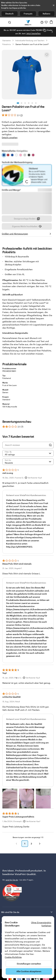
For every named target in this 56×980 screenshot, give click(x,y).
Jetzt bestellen (33, 33)
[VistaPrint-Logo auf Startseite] (28, 22)
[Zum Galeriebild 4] (29, 103)
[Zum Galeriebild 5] (32, 103)
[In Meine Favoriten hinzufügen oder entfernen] (47, 55)
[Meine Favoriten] (46, 22)
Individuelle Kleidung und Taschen (30, 40)
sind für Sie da (12, 880)
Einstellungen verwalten (29, 964)
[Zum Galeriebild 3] (25, 103)
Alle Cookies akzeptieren (29, 971)
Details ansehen (10, 137)
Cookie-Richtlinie (13, 957)
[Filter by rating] (28, 453)
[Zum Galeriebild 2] (22, 103)
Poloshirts (7, 44)
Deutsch (9, 14)
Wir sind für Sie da (27, 912)
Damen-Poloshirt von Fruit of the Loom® (32, 44)
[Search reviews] (26, 445)
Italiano (47, 14)
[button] (10, 799)
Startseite (6, 40)
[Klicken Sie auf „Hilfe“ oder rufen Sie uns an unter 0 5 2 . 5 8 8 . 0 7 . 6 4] (42, 22)
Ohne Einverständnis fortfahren (41, 924)
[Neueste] (28, 462)
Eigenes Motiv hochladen (27, 226)
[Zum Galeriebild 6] (36, 103)
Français (28, 14)
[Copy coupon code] (45, 30)
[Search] (50, 445)
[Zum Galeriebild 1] (18, 103)
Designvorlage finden (27, 219)
